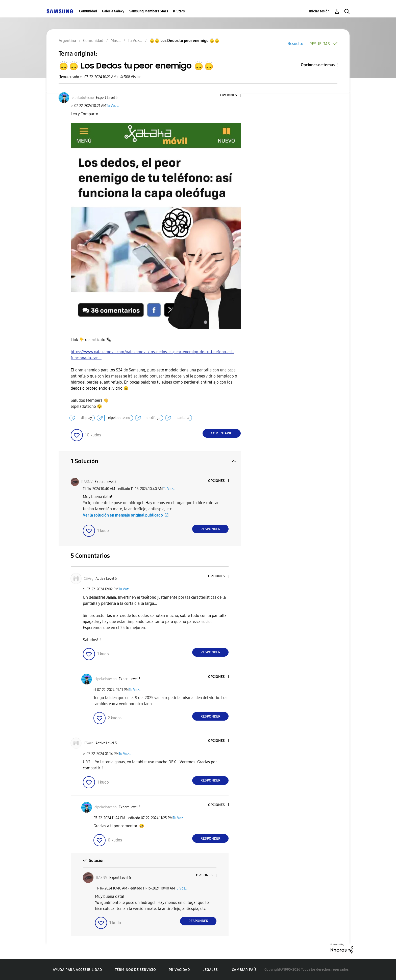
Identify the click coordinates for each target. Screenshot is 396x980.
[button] (232, 95)
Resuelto (295, 44)
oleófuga (153, 418)
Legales (210, 970)
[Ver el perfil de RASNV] (87, 482)
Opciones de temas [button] (318, 65)
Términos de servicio (135, 970)
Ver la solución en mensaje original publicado (123, 515)
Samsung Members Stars (149, 11)
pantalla (183, 418)
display (86, 418)
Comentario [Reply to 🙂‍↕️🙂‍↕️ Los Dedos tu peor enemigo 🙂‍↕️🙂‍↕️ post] (222, 433)
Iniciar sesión (319, 11)
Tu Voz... (113, 106)
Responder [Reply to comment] (211, 529)
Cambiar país (244, 970)
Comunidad (88, 11)
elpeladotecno (119, 418)
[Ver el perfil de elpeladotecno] (83, 98)
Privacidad (179, 970)
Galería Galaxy (113, 11)
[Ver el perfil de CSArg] (89, 579)
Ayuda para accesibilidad (77, 970)
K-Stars (179, 11)
